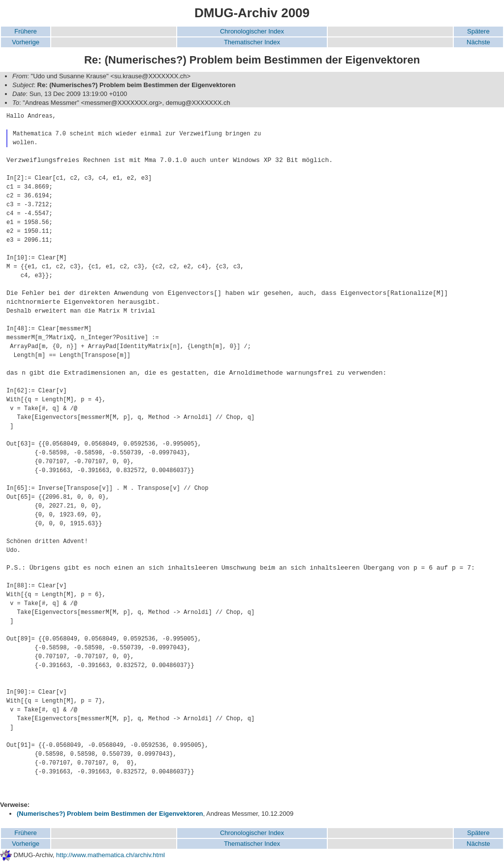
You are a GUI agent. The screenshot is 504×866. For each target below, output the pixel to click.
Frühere (26, 31)
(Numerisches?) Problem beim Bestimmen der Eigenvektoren (110, 814)
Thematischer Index (252, 42)
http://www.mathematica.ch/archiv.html (110, 855)
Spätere (478, 31)
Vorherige (26, 42)
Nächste (478, 42)
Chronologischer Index (252, 31)
